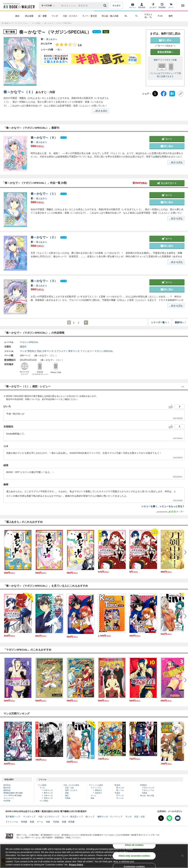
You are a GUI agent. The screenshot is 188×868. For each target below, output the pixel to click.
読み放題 (29, 16)
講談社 (23, 347)
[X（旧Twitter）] (155, 94)
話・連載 (42, 16)
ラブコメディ (61, 351)
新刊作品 (7, 785)
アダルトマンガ (148, 788)
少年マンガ (48, 351)
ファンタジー (87, 351)
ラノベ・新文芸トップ (72, 817)
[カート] (171, 6)
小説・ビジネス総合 (71, 785)
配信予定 (7, 788)
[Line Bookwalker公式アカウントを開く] (169, 818)
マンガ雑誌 (44, 801)
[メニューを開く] (183, 6)
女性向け (99, 793)
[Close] (182, 856)
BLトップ (90, 817)
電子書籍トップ (13, 817)
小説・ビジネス (70, 16)
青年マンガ (74, 351)
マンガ (55, 16)
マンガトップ (29, 817)
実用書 (24, 822)
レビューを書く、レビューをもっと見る (163, 506)
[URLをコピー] (181, 94)
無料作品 (7, 790)
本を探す (117, 6)
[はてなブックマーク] (172, 94)
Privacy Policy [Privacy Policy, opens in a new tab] (76, 865)
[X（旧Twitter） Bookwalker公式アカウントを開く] (161, 818)
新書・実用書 (68, 822)
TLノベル (120, 798)
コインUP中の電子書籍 (13, 795)
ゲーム (93, 795)
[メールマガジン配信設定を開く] (178, 818)
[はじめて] (153, 6)
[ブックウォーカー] (19, 6)
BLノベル (120, 790)
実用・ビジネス (71, 790)
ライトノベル (96, 788)
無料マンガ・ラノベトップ (110, 817)
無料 (171, 16)
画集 (92, 798)
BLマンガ (120, 788)
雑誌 (67, 795)
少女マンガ (48, 795)
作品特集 (7, 801)
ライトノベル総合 (96, 785)
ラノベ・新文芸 (89, 16)
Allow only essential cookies (134, 856)
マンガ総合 (42, 785)
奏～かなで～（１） (19, 92)
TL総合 (117, 793)
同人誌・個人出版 (110, 16)
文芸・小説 (69, 788)
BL (126, 16)
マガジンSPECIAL (29, 342)
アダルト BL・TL (148, 16)
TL (137, 16)
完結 (39, 351)
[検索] (105, 6)
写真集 (68, 798)
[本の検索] (49, 6)
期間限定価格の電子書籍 (13, 793)
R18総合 (143, 785)
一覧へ (59, 50)
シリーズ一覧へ (160, 322)
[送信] (105, 6)
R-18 (160, 16)
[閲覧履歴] (162, 6)
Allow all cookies (134, 845)
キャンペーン (9, 798)
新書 (67, 793)
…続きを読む (100, 111)
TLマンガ (120, 795)
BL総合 (117, 785)
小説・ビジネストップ (49, 817)
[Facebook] (164, 94)
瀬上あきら (52, 39)
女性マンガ (48, 798)
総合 (17, 16)
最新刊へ (181, 322)
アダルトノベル (148, 790)
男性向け (32, 351)
